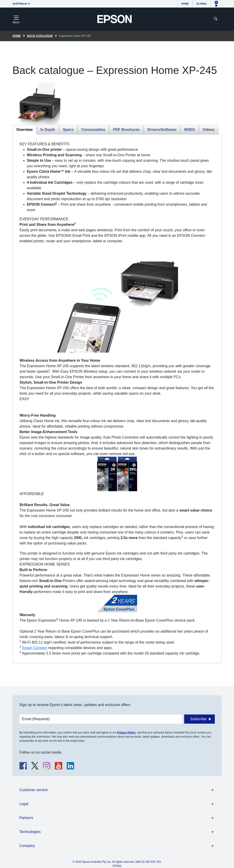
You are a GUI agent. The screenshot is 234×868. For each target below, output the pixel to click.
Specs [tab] (68, 130)
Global (202, 4)
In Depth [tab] (48, 130)
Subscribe (198, 719)
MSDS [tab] (189, 130)
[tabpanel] (117, 399)
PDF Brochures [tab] (126, 130)
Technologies (30, 832)
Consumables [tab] (93, 130)
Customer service (34, 790)
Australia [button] (20, 4)
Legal (24, 804)
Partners (26, 818)
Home (185, 4)
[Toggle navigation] (16, 19)
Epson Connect (35, 648)
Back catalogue (40, 36)
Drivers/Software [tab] (162, 130)
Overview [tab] (25, 130)
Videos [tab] (209, 130)
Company (27, 846)
